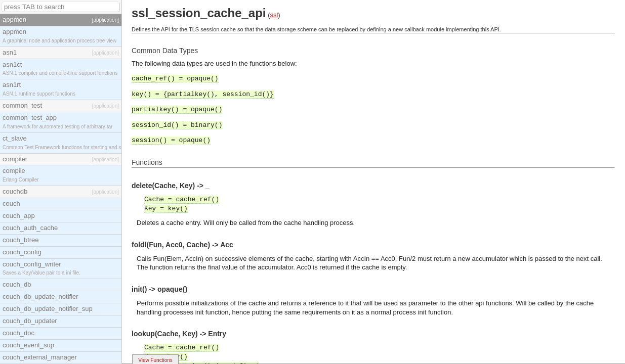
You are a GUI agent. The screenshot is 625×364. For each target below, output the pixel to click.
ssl (274, 15)
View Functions (155, 360)
